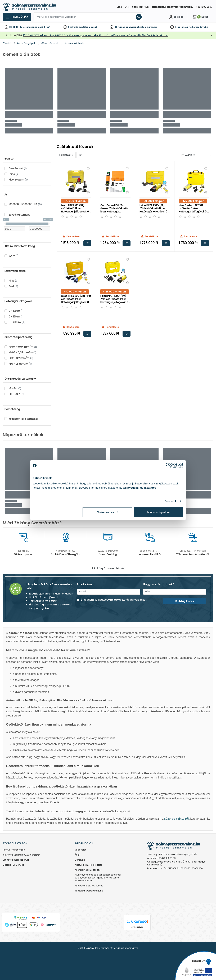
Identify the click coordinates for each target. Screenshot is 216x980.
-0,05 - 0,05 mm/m (22, 353)
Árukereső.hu (137, 927)
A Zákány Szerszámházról (108, 568)
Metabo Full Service (13, 865)
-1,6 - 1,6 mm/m (20, 364)
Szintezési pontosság (18, 337)
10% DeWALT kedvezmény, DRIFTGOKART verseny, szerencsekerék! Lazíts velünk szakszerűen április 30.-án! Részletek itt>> (96, 35)
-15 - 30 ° (16, 394)
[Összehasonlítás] (88, 192)
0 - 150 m (16, 317)
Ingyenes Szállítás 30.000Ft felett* (21, 855)
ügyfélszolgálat (88, 27)
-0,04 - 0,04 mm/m (23, 347)
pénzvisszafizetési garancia (141, 27)
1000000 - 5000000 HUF (25, 204)
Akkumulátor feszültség (20, 246)
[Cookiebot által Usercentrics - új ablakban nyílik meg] (168, 465)
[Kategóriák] (17, 17)
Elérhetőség (12, 409)
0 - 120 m (16, 311)
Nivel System (18, 180)
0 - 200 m (17, 322)
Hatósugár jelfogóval (18, 301)
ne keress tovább (199, 27)
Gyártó (9, 159)
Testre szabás (108, 512)
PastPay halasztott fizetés (89, 886)
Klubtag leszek (185, 601)
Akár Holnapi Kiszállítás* (88, 870)
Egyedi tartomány (19, 215)
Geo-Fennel (18, 168)
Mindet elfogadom (158, 512)
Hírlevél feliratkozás (14, 850)
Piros (14, 281)
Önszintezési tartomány (20, 379)
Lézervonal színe (15, 271)
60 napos (120, 27)
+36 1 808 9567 (204, 7)
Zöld (13, 286)
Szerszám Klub (141, 7)
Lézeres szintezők (177, 819)
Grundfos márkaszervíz (16, 860)
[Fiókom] (176, 17)
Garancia (80, 860)
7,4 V (14, 256)
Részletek (170, 501)
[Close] (125, 4)
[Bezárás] (211, 35)
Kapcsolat (80, 850)
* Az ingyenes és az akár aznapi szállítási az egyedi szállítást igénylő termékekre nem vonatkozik (98, 878)
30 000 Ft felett (18, 27)
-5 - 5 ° (15, 388)
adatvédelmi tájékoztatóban (115, 600)
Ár (6, 195)
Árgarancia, (182, 27)
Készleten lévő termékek (23, 419)
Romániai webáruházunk (89, 891)
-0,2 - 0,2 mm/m (21, 358)
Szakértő (73, 27)
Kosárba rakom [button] (87, 243)
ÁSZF (77, 855)
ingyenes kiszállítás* (39, 27)
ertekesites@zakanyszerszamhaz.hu (172, 7)
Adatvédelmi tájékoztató (89, 865)
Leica (14, 174)
